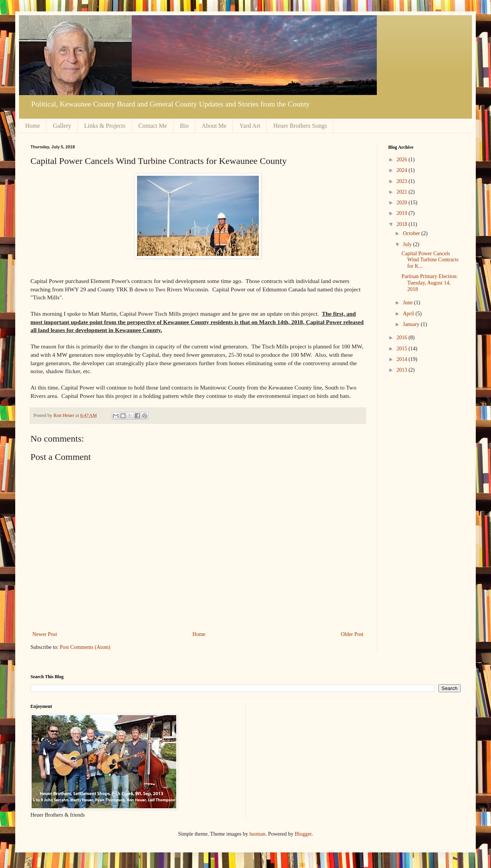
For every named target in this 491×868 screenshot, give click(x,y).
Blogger (303, 834)
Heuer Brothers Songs (300, 126)
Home (33, 126)
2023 (403, 181)
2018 (403, 224)
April (409, 314)
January (412, 324)
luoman (257, 834)
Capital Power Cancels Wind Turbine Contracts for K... (430, 260)
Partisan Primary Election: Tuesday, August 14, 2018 (430, 283)
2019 (403, 213)
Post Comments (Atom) (85, 647)
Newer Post (45, 634)
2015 (403, 349)
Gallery (62, 126)
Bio (184, 126)
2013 (403, 370)
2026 (403, 160)
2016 (403, 338)
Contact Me (153, 126)
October (412, 233)
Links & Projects (105, 126)
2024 (403, 170)
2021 (403, 192)
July (408, 244)
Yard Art (250, 126)
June (408, 303)
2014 (403, 359)
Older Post (352, 634)
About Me (214, 126)
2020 (403, 203)
